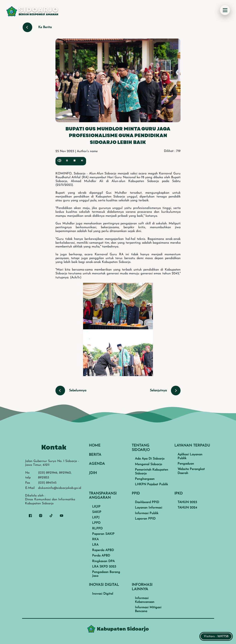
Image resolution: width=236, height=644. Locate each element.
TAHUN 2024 (187, 508)
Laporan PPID (145, 519)
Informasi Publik (147, 513)
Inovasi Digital (103, 594)
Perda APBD (101, 556)
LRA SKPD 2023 (104, 567)
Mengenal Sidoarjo (149, 464)
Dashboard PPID (147, 502)
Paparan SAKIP (103, 534)
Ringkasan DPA (103, 561)
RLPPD (97, 529)
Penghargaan (145, 479)
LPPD (96, 523)
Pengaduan (186, 464)
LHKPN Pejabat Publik (151, 484)
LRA (95, 545)
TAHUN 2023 (187, 502)
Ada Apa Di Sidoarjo (150, 459)
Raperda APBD (103, 550)
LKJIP (96, 507)
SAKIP (97, 512)
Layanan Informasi (149, 508)
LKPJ (96, 518)
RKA (95, 539)
